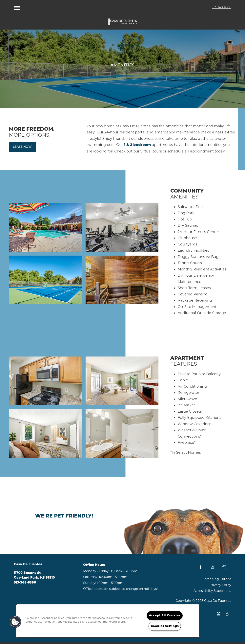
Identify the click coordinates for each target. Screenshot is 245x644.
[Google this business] (224, 569)
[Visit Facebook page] (200, 569)
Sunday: (90, 585)
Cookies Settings (165, 626)
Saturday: (91, 579)
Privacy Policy (220, 587)
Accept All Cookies (165, 616)
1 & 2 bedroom (137, 147)
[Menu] (17, 7)
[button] (22, 149)
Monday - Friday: (96, 573)
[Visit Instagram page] (212, 569)
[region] (108, 621)
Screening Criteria (217, 581)
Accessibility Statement (212, 593)
